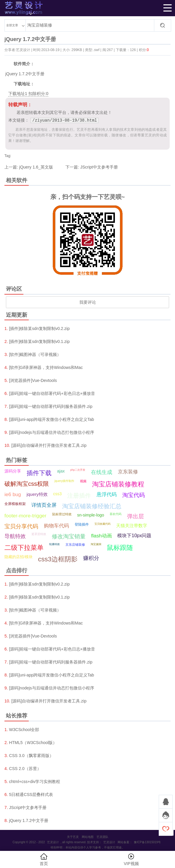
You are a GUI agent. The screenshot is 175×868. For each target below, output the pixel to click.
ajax (61, 471)
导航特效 (15, 536)
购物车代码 (56, 526)
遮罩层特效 (39, 534)
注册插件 (79, 496)
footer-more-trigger (25, 516)
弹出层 (135, 516)
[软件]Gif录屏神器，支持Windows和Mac (46, 367)
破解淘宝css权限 (27, 484)
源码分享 (13, 471)
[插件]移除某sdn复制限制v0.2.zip (40, 328)
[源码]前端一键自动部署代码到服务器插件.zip (51, 406)
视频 (83, 481)
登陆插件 (82, 524)
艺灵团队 (102, 837)
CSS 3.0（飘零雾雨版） (31, 756)
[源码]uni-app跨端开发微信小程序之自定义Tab (52, 419)
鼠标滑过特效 (62, 514)
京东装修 (128, 472)
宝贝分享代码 (21, 526)
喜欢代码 (115, 514)
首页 (44, 859)
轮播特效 (54, 544)
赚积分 (91, 558)
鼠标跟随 (120, 548)
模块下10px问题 (134, 536)
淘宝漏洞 (96, 544)
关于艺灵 (73, 837)
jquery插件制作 (64, 481)
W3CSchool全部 (24, 730)
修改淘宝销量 (69, 536)
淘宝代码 (134, 495)
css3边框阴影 (58, 559)
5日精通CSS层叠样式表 (31, 795)
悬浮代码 (107, 495)
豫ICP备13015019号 (147, 842)
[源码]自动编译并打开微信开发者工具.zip (49, 445)
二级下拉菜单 (24, 548)
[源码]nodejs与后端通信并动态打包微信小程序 (52, 432)
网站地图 (88, 837)
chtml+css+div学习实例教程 (35, 782)
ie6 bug (13, 495)
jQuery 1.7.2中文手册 (29, 820)
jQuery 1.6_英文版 (36, 167)
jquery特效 (37, 494)
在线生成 (102, 472)
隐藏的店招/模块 (19, 557)
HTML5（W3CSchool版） (33, 743)
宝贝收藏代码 (102, 524)
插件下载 (39, 473)
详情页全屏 (44, 505)
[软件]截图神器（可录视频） (35, 354)
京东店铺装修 (75, 545)
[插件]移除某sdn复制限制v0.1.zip (40, 341)
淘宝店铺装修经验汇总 (92, 506)
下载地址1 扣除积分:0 (28, 94)
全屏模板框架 (15, 504)
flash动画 (102, 536)
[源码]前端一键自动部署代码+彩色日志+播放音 (52, 393)
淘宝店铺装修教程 (118, 484)
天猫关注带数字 (132, 525)
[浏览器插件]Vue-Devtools (33, 380)
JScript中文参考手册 (99, 167)
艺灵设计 (14, 8)
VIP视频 (131, 859)
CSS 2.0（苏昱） (25, 769)
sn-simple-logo (91, 515)
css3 (57, 494)
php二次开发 (78, 470)
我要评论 (88, 302)
